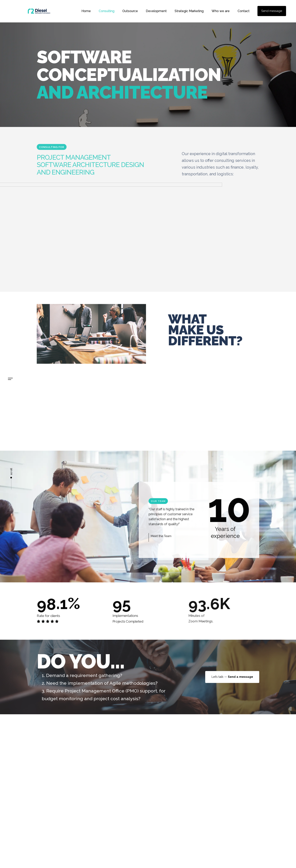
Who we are (221, 11)
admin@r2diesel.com (174, 767)
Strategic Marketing (189, 11)
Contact (244, 11)
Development (156, 11)
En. (11, 396)
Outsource (130, 11)
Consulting (107, 11)
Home (86, 11)
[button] (10, 379)
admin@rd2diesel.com (11, 429)
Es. (11, 387)
